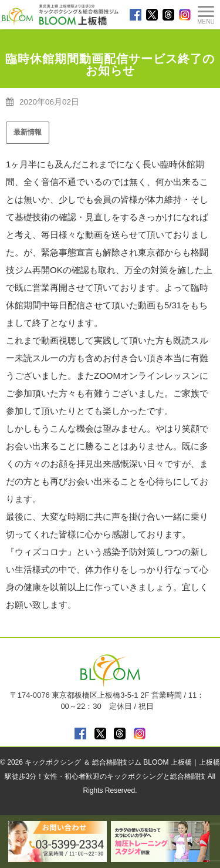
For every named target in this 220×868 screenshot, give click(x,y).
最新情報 (28, 132)
